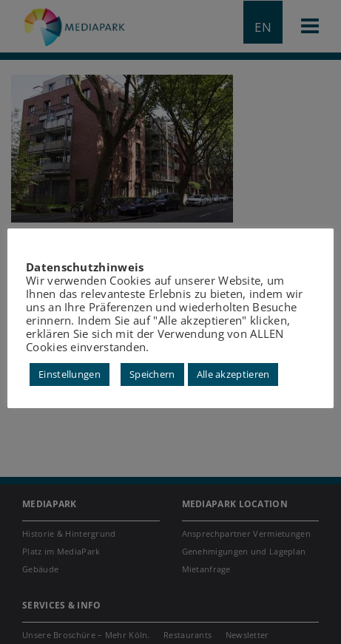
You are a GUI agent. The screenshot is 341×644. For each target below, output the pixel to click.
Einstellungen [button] (70, 374)
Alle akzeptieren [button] (233, 374)
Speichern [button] (152, 374)
